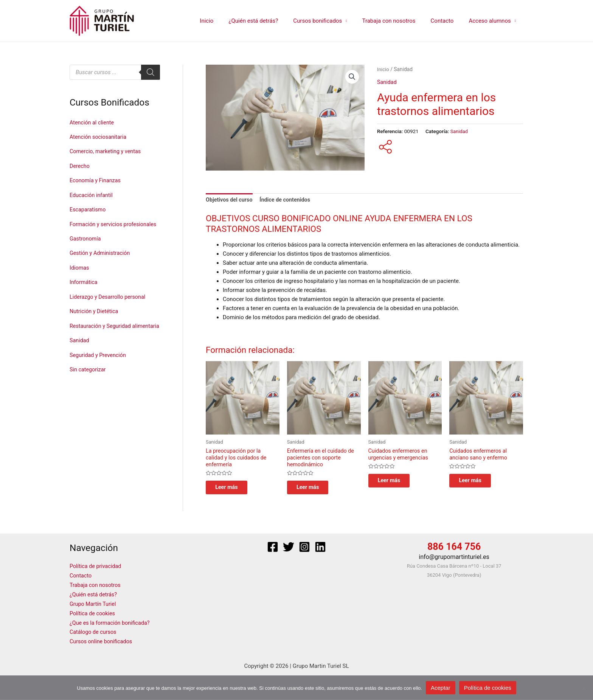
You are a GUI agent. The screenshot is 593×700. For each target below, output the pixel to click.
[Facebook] (273, 551)
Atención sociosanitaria (99, 137)
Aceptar (441, 688)
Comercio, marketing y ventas (107, 151)
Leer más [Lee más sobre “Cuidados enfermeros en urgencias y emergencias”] (395, 483)
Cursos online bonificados (102, 643)
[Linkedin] (320, 551)
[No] (584, 688)
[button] (352, 77)
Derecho (80, 165)
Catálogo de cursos (94, 633)
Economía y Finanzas (96, 180)
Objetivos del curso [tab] (230, 200)
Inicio (227, 21)
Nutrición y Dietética (95, 319)
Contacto (448, 21)
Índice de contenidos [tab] (288, 200)
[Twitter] (289, 551)
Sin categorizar (88, 388)
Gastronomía (86, 248)
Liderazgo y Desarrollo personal (109, 305)
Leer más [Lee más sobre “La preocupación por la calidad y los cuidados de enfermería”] (233, 490)
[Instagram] (304, 551)
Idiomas (80, 276)
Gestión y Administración (101, 262)
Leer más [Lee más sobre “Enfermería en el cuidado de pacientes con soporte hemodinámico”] (314, 490)
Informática (84, 291)
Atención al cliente (93, 123)
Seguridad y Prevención (99, 374)
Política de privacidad (97, 570)
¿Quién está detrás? (270, 21)
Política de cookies (93, 615)
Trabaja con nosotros (398, 21)
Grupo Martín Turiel (94, 606)
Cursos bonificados (331, 21)
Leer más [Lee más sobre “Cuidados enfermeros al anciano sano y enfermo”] (476, 483)
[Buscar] (151, 72)
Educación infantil (92, 194)
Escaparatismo (88, 208)
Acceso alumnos (491, 21)
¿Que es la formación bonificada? (111, 624)
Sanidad (80, 359)
